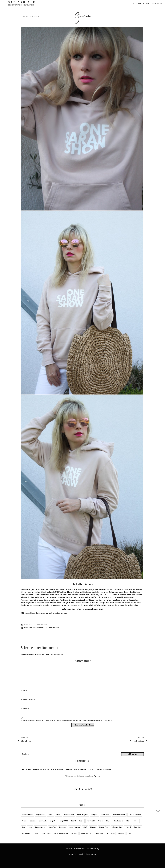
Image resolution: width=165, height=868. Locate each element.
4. (82, 789)
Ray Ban (137, 827)
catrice (33, 821)
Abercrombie (28, 815)
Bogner (94, 815)
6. (88, 789)
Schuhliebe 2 (97, 769)
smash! (74, 833)
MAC (85, 827)
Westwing (99, 833)
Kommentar (83, 661)
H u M (136, 821)
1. (74, 789)
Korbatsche (39, 627)
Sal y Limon (46, 833)
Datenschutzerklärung (89, 849)
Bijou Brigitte (82, 815)
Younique (111, 833)
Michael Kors (117, 827)
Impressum (157, 3)
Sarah (36, 17)
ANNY (50, 815)
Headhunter (118, 821)
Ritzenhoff (26, 833)
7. (91, 789)
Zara (129, 833)
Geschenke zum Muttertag (32, 769)
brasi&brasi (105, 815)
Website (25, 709)
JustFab (53, 827)
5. (85, 789)
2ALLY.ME (59, 592)
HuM (128, 821)
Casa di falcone (135, 815)
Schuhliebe (107, 769)
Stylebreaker (52, 627)
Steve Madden (86, 833)
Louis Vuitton (74, 827)
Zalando (121, 833)
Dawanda (43, 821)
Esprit (74, 821)
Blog (135, 3)
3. (79, 789)
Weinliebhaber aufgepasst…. (54, 769)
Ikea (30, 827)
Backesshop (69, 815)
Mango (93, 827)
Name (24, 691)
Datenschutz (144, 3)
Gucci (101, 821)
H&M (108, 821)
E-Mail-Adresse (28, 700)
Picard (128, 827)
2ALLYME (28, 627)
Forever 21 (91, 821)
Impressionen (41, 827)
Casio (24, 821)
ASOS (58, 815)
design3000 (63, 821)
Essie (81, 821)
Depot (52, 821)
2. (77, 789)
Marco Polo (104, 827)
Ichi (24, 827)
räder (36, 833)
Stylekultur (22, 2)
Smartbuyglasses (61, 833)
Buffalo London (119, 815)
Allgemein (40, 815)
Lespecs (62, 827)
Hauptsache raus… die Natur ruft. (78, 769)
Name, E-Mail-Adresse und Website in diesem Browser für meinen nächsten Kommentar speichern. (67, 721)
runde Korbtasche (114, 600)
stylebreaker (132, 600)
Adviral (97, 776)
